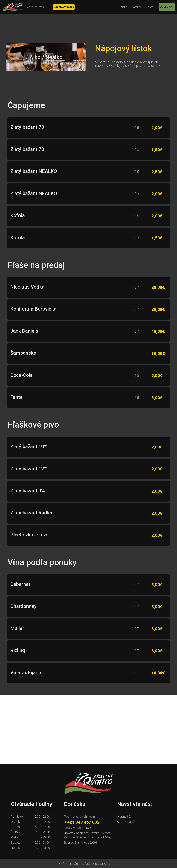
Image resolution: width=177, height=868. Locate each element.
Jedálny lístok (36, 7)
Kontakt (151, 7)
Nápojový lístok (64, 7)
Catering (137, 7)
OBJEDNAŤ (167, 7)
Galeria (123, 7)
